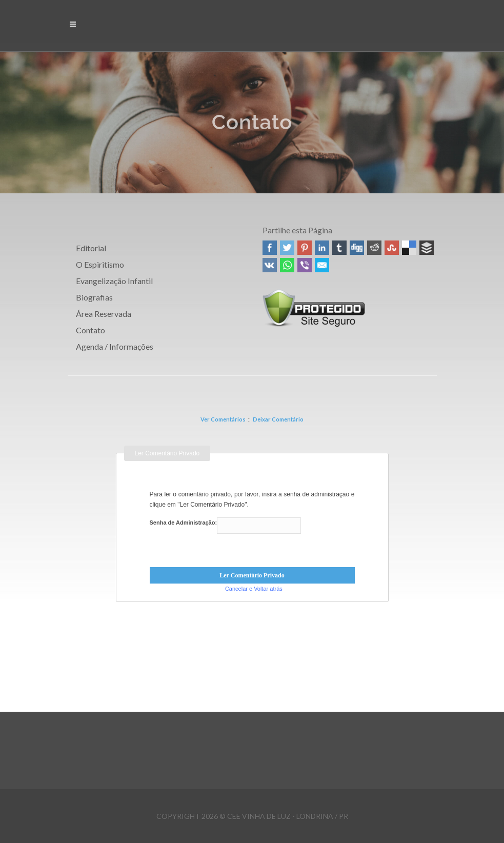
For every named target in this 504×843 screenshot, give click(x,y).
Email (322, 265)
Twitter (287, 248)
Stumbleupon (392, 248)
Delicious (409, 248)
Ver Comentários (223, 419)
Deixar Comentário (278, 419)
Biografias (94, 297)
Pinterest (305, 248)
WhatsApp (287, 265)
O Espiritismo (100, 264)
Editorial (91, 248)
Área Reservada (104, 314)
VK (270, 265)
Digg (357, 248)
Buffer (427, 248)
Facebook (270, 248)
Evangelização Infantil (114, 281)
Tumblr (339, 248)
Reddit (374, 248)
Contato (90, 330)
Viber (305, 265)
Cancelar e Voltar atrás (254, 589)
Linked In (322, 248)
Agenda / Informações (115, 346)
